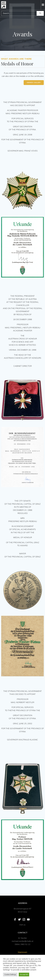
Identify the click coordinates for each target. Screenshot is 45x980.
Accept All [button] (24, 974)
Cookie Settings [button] (10, 974)
